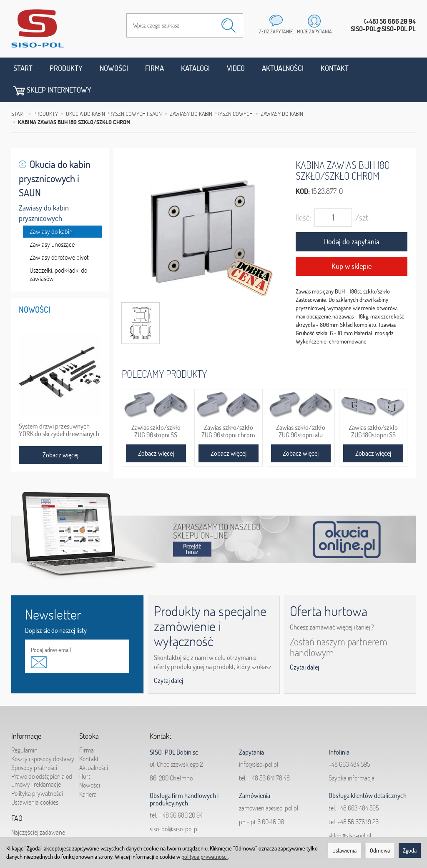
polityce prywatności (205, 857)
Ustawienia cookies (35, 779)
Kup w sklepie (352, 243)
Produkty (66, 68)
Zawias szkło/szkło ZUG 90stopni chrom (228, 408)
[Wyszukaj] (229, 25)
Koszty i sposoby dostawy (43, 736)
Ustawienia (344, 850)
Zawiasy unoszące (52, 221)
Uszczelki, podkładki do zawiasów (58, 252)
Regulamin (24, 727)
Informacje (26, 713)
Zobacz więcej (156, 430)
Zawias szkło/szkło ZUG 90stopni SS (156, 408)
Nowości (114, 68)
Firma (154, 68)
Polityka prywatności (37, 770)
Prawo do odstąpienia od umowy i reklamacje (42, 757)
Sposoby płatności (34, 745)
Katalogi (195, 68)
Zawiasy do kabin (51, 208)
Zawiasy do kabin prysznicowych (44, 190)
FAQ (17, 795)
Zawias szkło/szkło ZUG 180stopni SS (373, 408)
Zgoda (410, 850)
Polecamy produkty (164, 351)
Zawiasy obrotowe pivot (59, 234)
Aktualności (283, 68)
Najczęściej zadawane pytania (38, 813)
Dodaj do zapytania (352, 219)
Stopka (89, 713)
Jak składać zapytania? (40, 826)
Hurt (85, 753)
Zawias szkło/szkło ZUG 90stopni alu (301, 408)
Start (23, 68)
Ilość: (303, 195)
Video (236, 68)
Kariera (88, 771)
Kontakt (335, 68)
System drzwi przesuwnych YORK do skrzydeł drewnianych (59, 407)
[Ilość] (333, 195)
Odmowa (380, 850)
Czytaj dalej (168, 658)
